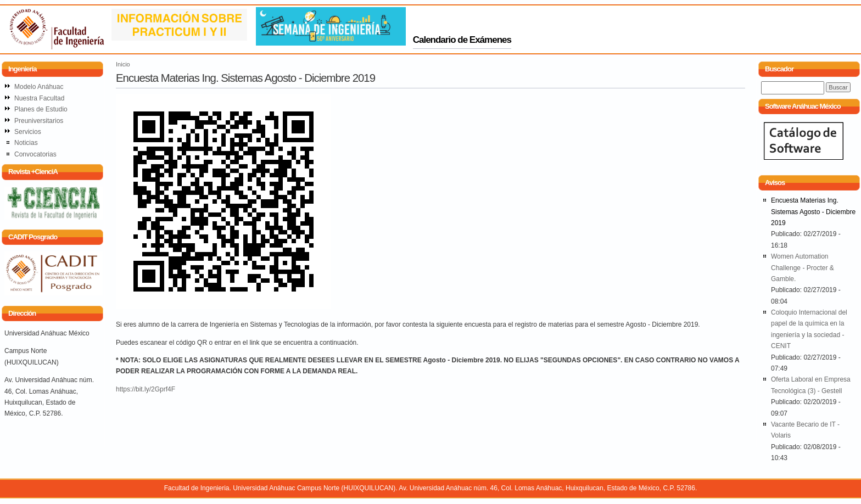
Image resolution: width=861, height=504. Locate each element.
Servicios (28, 132)
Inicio (123, 64)
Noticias (26, 143)
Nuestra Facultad (39, 98)
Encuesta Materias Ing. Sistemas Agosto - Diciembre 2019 (813, 212)
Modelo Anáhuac (39, 87)
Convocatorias (35, 154)
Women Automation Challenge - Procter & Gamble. (803, 268)
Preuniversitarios (39, 121)
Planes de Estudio (41, 109)
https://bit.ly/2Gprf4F (146, 389)
